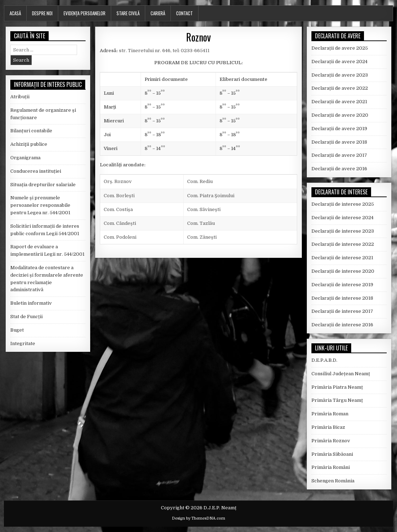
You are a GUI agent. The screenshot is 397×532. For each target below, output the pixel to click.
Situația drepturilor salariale (43, 185)
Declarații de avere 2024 (339, 62)
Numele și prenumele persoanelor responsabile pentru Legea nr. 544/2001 (40, 205)
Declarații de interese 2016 (342, 325)
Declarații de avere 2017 (339, 155)
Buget (17, 330)
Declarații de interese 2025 (343, 204)
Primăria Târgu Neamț (337, 400)
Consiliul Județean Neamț (341, 374)
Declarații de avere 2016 (339, 169)
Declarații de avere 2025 (340, 48)
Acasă (15, 13)
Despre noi (42, 13)
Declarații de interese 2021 (342, 258)
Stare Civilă (128, 13)
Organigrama (25, 158)
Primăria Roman (330, 414)
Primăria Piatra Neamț (337, 387)
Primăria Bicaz (328, 427)
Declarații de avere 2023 (340, 75)
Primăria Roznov (331, 441)
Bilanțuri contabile (31, 131)
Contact (184, 13)
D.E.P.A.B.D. (324, 360)
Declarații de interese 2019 (342, 285)
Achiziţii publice (29, 144)
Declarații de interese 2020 (343, 271)
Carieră (158, 13)
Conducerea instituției (36, 171)
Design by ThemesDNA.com (198, 518)
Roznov (198, 37)
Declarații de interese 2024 (342, 218)
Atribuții (20, 97)
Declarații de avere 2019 (339, 129)
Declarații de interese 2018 (342, 298)
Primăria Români (331, 467)
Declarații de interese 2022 (343, 244)
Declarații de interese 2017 (342, 311)
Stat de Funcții (26, 317)
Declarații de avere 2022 (340, 88)
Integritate (23, 343)
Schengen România (333, 481)
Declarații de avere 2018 (339, 142)
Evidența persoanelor (85, 13)
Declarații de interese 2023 (343, 231)
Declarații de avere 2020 (340, 115)
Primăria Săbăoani (332, 454)
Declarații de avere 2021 (339, 102)
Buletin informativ (31, 303)
